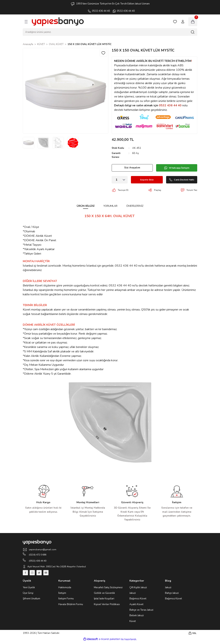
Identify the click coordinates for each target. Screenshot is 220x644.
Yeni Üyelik (29, 590)
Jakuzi (133, 595)
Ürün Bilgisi (86, 206)
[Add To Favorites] (103, 53)
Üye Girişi (28, 595)
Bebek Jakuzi (137, 618)
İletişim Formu (66, 601)
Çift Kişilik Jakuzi (138, 590)
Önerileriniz (135, 206)
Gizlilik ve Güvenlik (104, 595)
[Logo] (58, 22)
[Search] (110, 32)
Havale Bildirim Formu (71, 606)
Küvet (133, 623)
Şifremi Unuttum (31, 601)
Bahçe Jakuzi (172, 595)
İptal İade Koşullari (104, 601)
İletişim (62, 595)
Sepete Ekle (143, 180)
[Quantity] (120, 180)
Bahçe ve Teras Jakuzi (141, 612)
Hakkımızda (65, 590)
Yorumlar (110, 206)
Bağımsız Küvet (138, 601)
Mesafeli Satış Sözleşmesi (108, 590)
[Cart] (193, 22)
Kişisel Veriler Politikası (107, 606)
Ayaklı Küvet (136, 606)
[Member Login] (183, 22)
